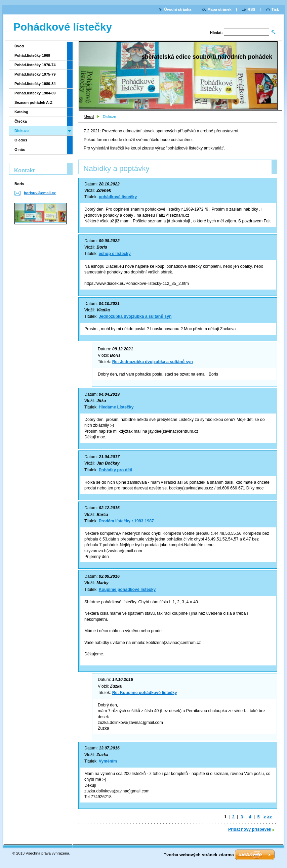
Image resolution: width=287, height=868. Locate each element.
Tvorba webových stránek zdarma (199, 855)
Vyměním (108, 761)
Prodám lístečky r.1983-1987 (126, 521)
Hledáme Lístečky (116, 407)
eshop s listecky (115, 254)
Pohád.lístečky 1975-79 (35, 74)
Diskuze (22, 131)
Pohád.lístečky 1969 (32, 55)
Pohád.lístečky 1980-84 (35, 84)
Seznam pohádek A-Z (33, 102)
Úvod (89, 117)
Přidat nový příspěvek (250, 829)
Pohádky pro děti (116, 470)
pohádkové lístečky (118, 197)
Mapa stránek (219, 9)
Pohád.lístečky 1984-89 (35, 93)
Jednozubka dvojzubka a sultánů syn (135, 316)
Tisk (275, 9)
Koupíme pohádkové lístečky (127, 590)
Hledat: (216, 33)
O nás (20, 149)
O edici (21, 140)
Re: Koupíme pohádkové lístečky (145, 693)
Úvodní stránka (178, 9)
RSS (252, 9)
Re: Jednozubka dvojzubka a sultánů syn (153, 362)
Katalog (21, 112)
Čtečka (21, 121)
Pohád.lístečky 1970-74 (35, 65)
